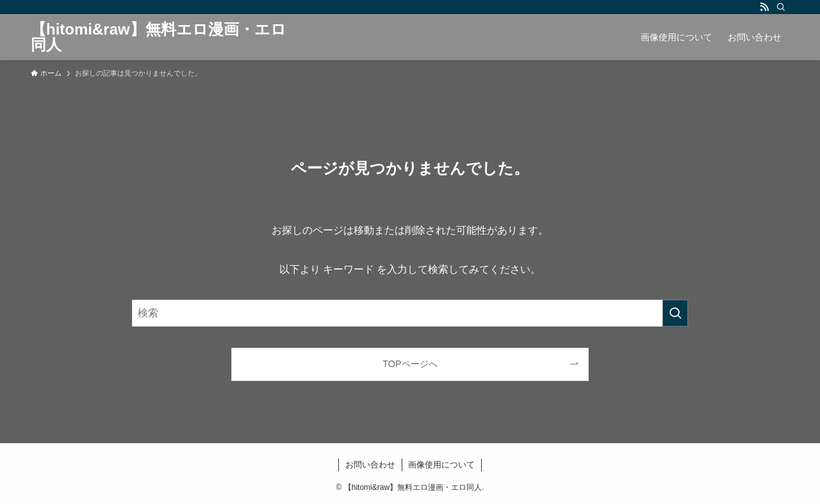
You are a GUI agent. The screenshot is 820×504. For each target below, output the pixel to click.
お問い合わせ (370, 465)
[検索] (781, 7)
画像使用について (441, 465)
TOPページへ (410, 364)
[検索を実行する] (675, 313)
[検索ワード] (410, 313)
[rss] (764, 7)
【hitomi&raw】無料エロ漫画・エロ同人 (159, 37)
